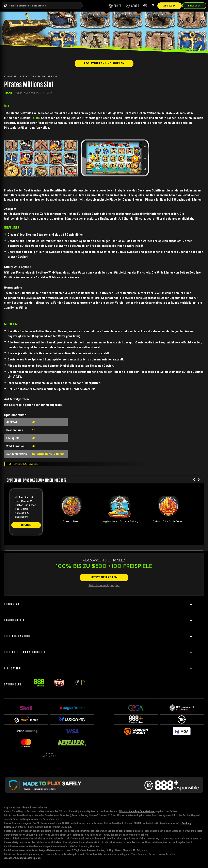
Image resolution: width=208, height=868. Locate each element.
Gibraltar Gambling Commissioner (137, 811)
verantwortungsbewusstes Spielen (22, 858)
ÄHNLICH (49, 93)
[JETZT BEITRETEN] (104, 577)
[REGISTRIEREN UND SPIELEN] (104, 63)
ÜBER (9, 93)
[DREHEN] (26, 525)
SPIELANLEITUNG (27, 93)
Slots (36, 118)
